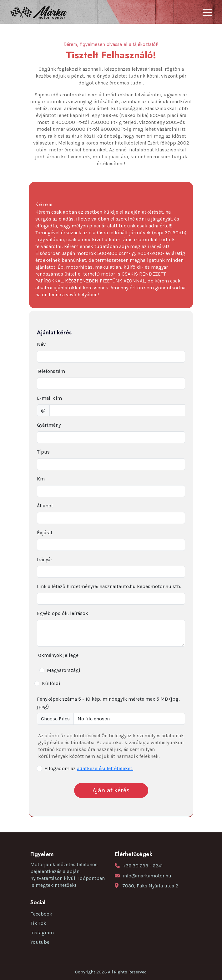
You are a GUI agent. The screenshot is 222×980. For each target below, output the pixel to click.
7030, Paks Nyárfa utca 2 (150, 886)
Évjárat (45, 533)
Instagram (42, 933)
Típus (43, 452)
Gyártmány (49, 425)
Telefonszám (51, 371)
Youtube (40, 942)
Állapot (45, 506)
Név (41, 344)
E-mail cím (49, 398)
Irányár (45, 559)
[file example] (111, 719)
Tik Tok (38, 923)
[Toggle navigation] (207, 13)
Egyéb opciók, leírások (63, 613)
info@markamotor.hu (147, 876)
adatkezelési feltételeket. (105, 768)
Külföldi (51, 683)
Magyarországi (64, 670)
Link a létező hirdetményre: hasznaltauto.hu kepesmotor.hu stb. (109, 586)
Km (41, 479)
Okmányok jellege (58, 655)
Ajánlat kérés (111, 790)
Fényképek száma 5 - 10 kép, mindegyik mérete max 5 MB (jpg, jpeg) (108, 703)
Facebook (41, 914)
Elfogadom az (89, 768)
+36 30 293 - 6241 (143, 866)
